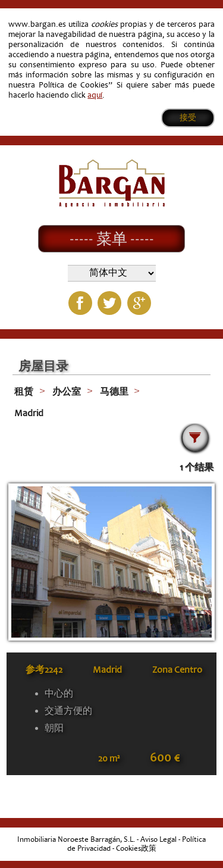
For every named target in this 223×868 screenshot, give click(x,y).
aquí (95, 95)
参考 (44, 670)
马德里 (114, 392)
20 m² (109, 758)
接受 (188, 118)
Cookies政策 (136, 848)
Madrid (29, 413)
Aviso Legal (158, 839)
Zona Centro (177, 670)
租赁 (24, 392)
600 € (165, 758)
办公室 (67, 392)
